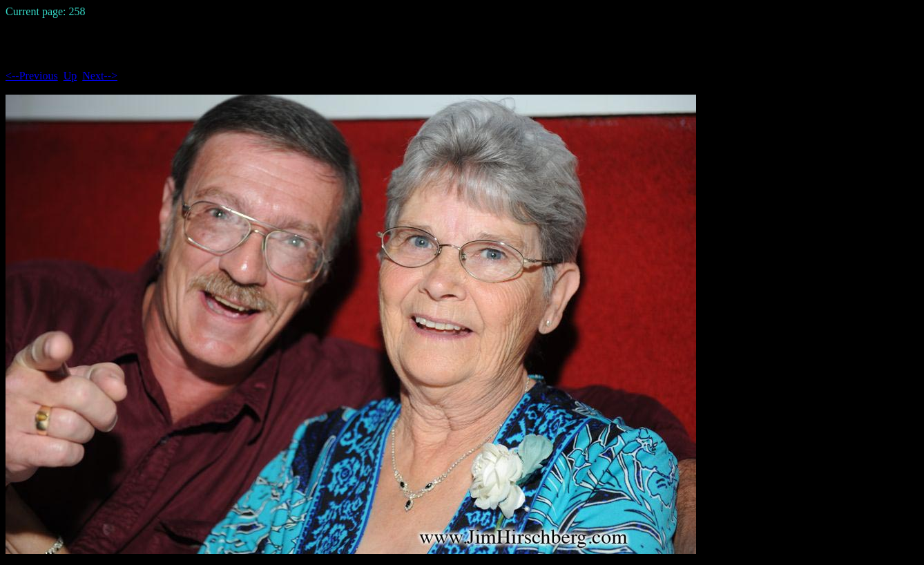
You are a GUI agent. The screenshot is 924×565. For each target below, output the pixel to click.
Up (70, 76)
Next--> (100, 76)
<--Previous (32, 76)
